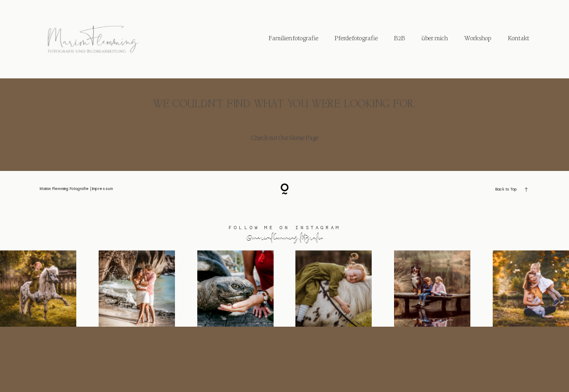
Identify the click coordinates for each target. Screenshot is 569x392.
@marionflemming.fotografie (285, 237)
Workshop (478, 39)
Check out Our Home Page (285, 138)
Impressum (102, 189)
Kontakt (519, 39)
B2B (399, 39)
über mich (435, 39)
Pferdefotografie (356, 39)
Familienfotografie (293, 39)
